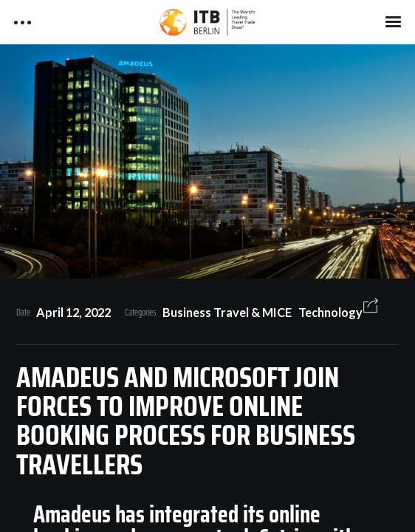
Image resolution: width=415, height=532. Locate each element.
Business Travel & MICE (227, 312)
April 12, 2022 (73, 312)
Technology (330, 312)
